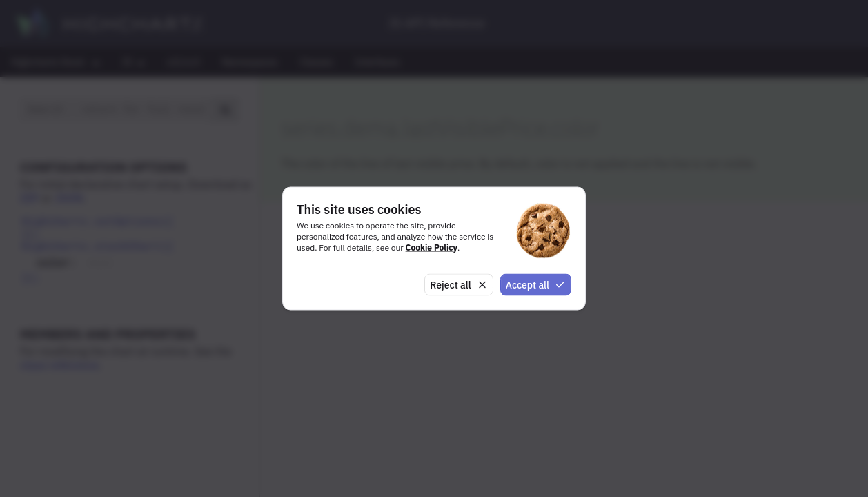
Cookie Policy (432, 247)
